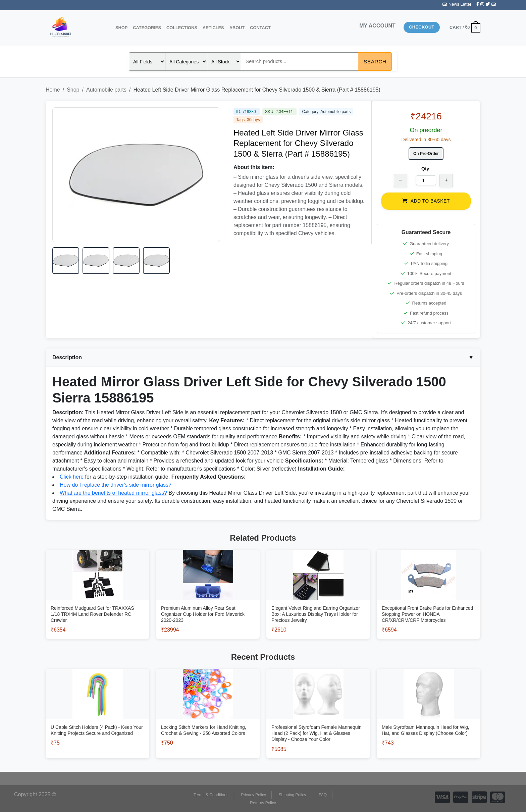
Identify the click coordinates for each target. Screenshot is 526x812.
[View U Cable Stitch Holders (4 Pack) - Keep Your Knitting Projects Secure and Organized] (97, 721)
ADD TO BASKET (426, 201)
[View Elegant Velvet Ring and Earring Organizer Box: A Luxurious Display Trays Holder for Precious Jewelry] (318, 605)
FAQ (323, 795)
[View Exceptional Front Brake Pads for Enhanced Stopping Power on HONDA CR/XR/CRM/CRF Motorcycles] (429, 605)
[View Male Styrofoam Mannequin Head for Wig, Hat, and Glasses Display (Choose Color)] (429, 721)
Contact (260, 28)
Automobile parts (106, 90)
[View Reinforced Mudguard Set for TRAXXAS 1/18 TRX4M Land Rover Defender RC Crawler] (97, 605)
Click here (72, 477)
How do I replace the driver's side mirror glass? (116, 485)
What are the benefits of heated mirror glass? (113, 493)
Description (263, 358)
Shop (121, 28)
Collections (182, 28)
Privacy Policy (253, 795)
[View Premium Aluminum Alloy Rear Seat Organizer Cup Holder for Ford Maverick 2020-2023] (208, 605)
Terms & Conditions (211, 795)
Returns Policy (263, 803)
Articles (213, 28)
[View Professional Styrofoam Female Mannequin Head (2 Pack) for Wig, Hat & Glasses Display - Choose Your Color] (318, 724)
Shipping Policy (293, 795)
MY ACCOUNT (377, 26)
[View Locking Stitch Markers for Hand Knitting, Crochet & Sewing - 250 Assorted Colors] (208, 721)
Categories (147, 28)
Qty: (426, 169)
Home (53, 90)
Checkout (422, 27)
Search (375, 62)
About (237, 28)
